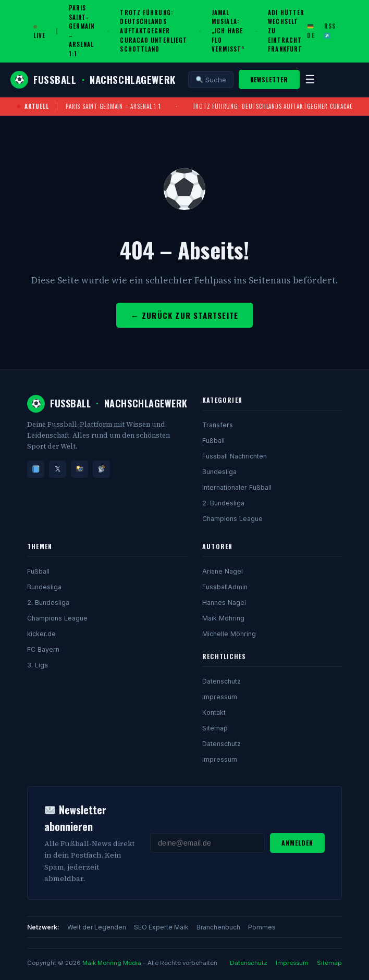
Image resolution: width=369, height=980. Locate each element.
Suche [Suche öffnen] (211, 80)
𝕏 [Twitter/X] (58, 469)
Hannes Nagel (224, 603)
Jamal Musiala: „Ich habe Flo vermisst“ (228, 31)
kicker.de (41, 634)
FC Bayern (43, 649)
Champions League (232, 519)
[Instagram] (79, 469)
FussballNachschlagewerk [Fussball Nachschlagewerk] (93, 80)
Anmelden (297, 843)
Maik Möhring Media (112, 963)
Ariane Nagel (223, 571)
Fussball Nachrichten (235, 456)
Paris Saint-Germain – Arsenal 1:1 (113, 106)
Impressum (220, 697)
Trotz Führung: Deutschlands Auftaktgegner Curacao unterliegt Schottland (153, 31)
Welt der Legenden (97, 927)
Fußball (213, 441)
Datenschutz (222, 681)
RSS (330, 30)
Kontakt (214, 712)
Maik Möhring (223, 618)
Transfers (218, 425)
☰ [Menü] (310, 79)
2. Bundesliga (223, 503)
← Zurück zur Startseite (185, 315)
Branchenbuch (218, 927)
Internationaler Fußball (237, 487)
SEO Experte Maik (161, 927)
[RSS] (101, 469)
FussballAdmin (225, 587)
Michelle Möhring (229, 634)
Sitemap (215, 728)
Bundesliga (219, 472)
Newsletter (269, 79)
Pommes (262, 927)
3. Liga (38, 665)
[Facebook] (36, 469)
